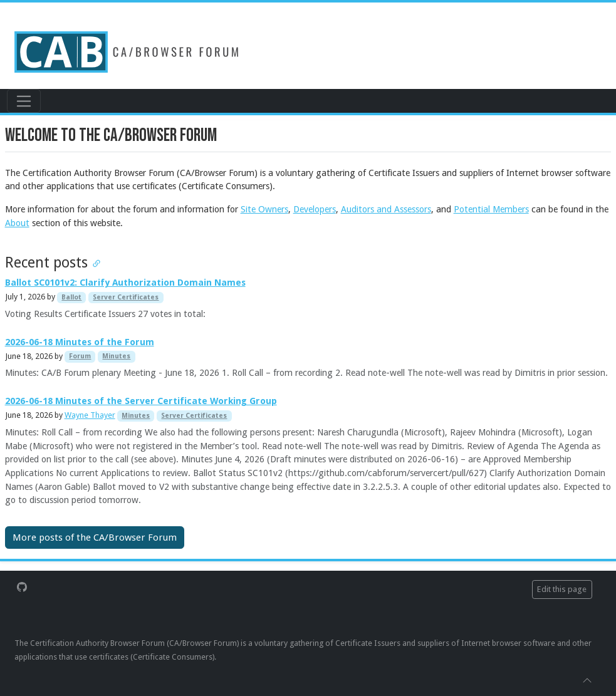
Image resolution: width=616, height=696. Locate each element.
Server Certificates (126, 297)
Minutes (116, 356)
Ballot (71, 297)
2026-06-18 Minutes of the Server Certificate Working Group (141, 401)
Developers (315, 209)
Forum (80, 356)
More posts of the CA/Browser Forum (95, 538)
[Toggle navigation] (23, 101)
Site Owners (264, 209)
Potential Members (491, 209)
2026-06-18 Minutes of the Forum (80, 342)
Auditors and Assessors (386, 209)
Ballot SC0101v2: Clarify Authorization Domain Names (125, 283)
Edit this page (562, 589)
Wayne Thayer (90, 415)
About (17, 223)
